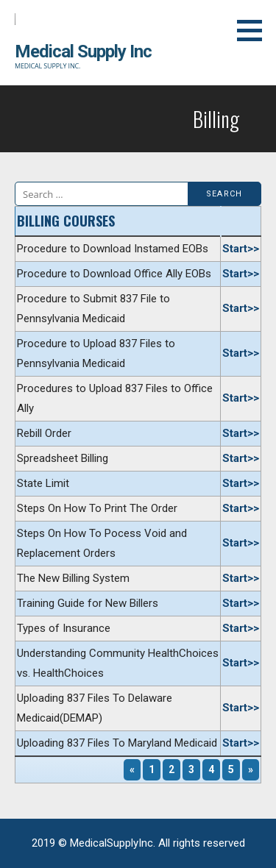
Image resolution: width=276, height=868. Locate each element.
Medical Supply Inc (83, 51)
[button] (255, 30)
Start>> (241, 249)
